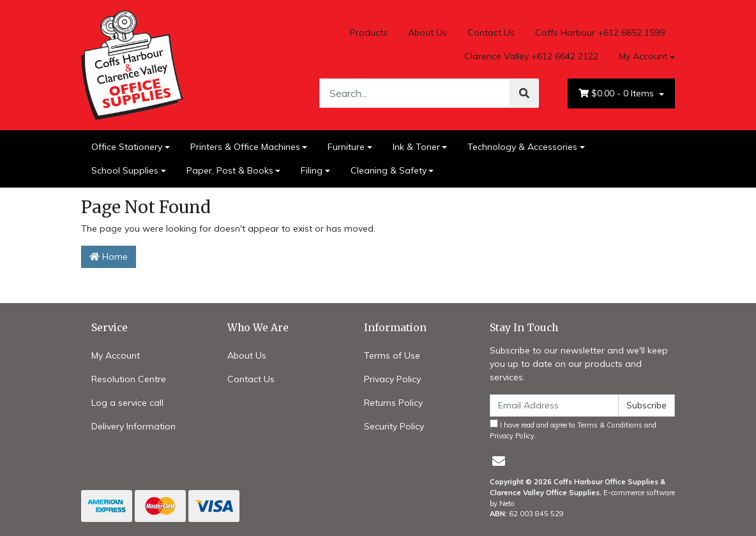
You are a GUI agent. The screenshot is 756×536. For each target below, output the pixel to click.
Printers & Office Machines (245, 147)
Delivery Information (133, 426)
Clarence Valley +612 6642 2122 (531, 56)
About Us (427, 33)
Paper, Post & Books (230, 170)
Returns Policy (393, 403)
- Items (617, 93)
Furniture (346, 147)
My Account (116, 355)
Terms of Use (392, 355)
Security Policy (394, 426)
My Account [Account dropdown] (643, 56)
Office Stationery (127, 147)
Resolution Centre (129, 379)
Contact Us (491, 33)
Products (369, 33)
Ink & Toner (416, 147)
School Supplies (125, 170)
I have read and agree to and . (573, 430)
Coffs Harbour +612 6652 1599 (600, 33)
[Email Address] (554, 406)
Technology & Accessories (522, 147)
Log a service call (127, 403)
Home (109, 257)
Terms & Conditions (610, 425)
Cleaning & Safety (389, 170)
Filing (312, 170)
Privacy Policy (392, 379)
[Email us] (499, 461)
